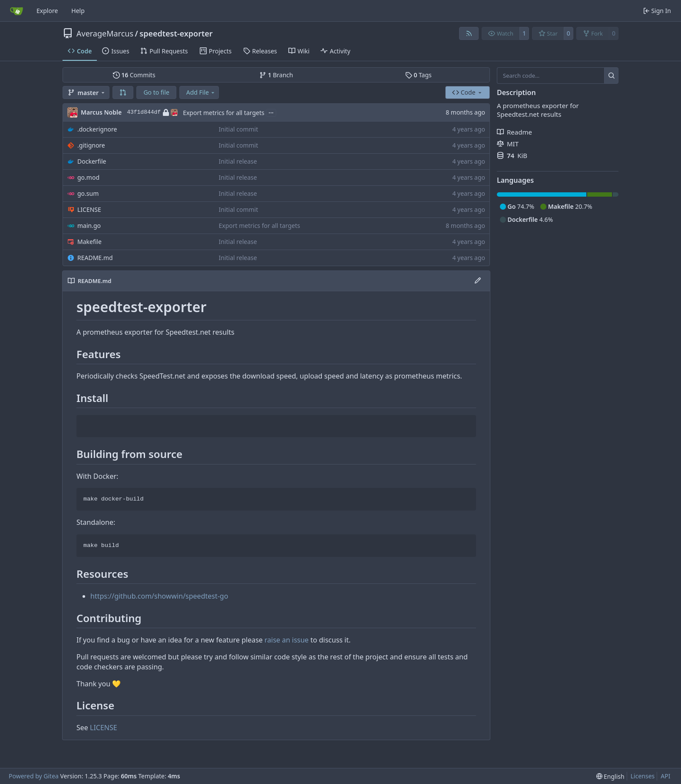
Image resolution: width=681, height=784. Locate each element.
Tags (418, 75)
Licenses (643, 776)
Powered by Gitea (34, 776)
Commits (134, 75)
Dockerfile (92, 161)
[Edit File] (478, 281)
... (271, 112)
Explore (47, 11)
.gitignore (91, 145)
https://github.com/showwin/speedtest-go (159, 596)
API (665, 776)
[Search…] (611, 76)
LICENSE (89, 209)
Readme (514, 132)
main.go (89, 226)
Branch (276, 75)
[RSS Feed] (469, 33)
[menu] (610, 776)
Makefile (89, 242)
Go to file (156, 92)
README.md (95, 258)
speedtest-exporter (176, 33)
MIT (508, 144)
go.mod (88, 177)
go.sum (88, 193)
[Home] (17, 11)
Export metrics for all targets (224, 113)
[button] (123, 92)
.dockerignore (97, 129)
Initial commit (238, 129)
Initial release (238, 161)
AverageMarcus (105, 33)
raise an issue (287, 640)
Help (78, 11)
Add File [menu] (201, 92)
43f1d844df (152, 112)
